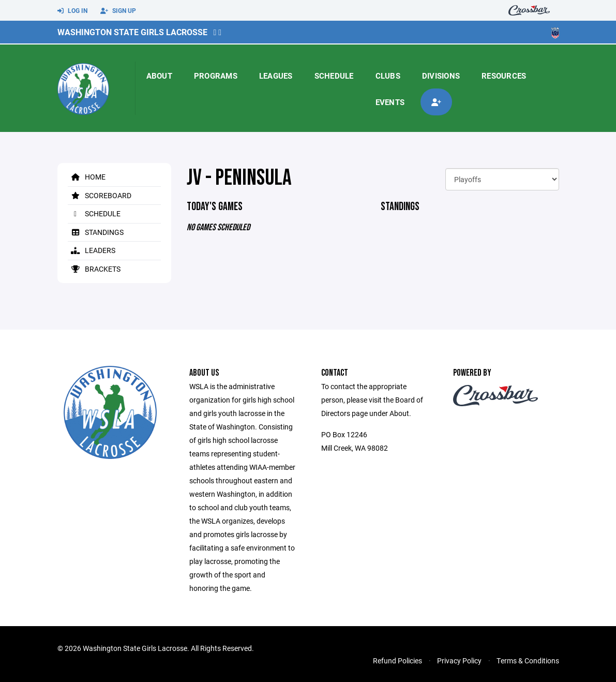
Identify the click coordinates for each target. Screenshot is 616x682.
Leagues (276, 76)
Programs (216, 76)
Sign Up (118, 11)
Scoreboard (100, 195)
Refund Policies (397, 661)
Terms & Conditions (528, 661)
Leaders (92, 250)
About (159, 76)
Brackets (94, 269)
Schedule (334, 76)
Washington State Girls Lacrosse (132, 32)
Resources (504, 76)
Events (390, 102)
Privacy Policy (459, 661)
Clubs (388, 76)
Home (87, 177)
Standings (96, 232)
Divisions (441, 76)
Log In (72, 11)
